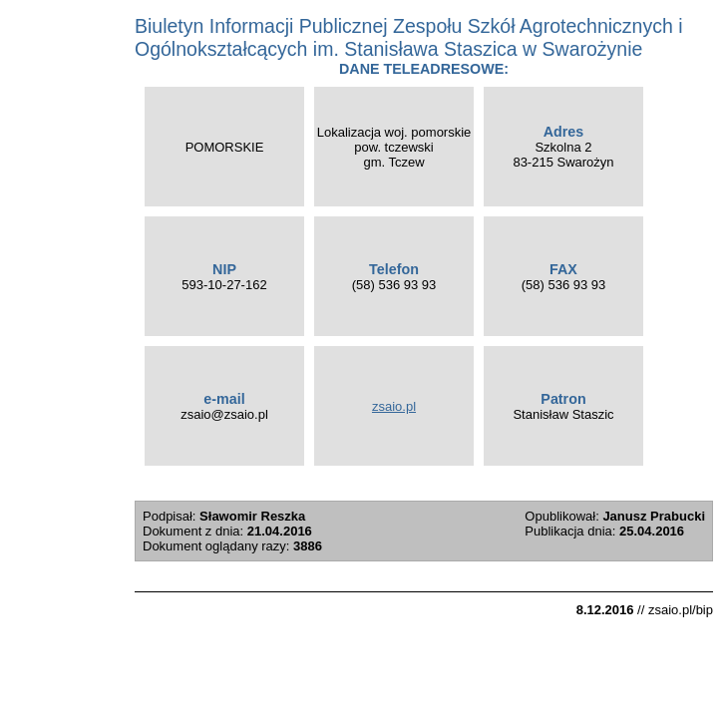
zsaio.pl (394, 406)
